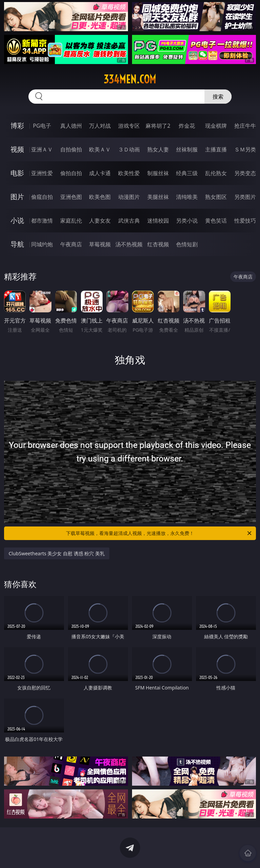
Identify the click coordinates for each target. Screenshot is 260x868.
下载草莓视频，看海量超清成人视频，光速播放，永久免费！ (159, 533)
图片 (17, 197)
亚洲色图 (71, 197)
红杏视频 (158, 244)
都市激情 (42, 221)
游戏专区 (129, 126)
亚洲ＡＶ (42, 149)
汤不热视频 (129, 244)
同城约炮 (42, 244)
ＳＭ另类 (245, 149)
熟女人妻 (158, 149)
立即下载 (177, 853)
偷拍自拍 (71, 173)
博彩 (17, 126)
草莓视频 (100, 244)
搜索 (218, 97)
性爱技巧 (245, 221)
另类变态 (245, 173)
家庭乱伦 (71, 221)
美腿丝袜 (158, 197)
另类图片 (245, 197)
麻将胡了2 (158, 126)
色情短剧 (187, 244)
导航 (17, 244)
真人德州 (71, 126)
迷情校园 (158, 221)
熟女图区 (216, 197)
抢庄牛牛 (245, 126)
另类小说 (187, 221)
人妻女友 (100, 221)
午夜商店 (71, 244)
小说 (17, 220)
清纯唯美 (187, 197)
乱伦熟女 (216, 173)
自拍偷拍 (71, 149)
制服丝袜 (158, 173)
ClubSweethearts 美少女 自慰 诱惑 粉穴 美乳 (57, 553)
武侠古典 (129, 221)
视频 (17, 149)
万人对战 (100, 126)
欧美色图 (100, 197)
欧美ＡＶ (100, 149)
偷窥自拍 (42, 197)
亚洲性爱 (42, 173)
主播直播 (216, 149)
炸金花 (187, 126)
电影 (17, 173)
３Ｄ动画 (129, 149)
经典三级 (187, 173)
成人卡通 (100, 173)
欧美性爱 (129, 173)
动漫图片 (129, 197)
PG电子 (42, 126)
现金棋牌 (216, 126)
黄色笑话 (216, 221)
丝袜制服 (187, 149)
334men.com (130, 79)
